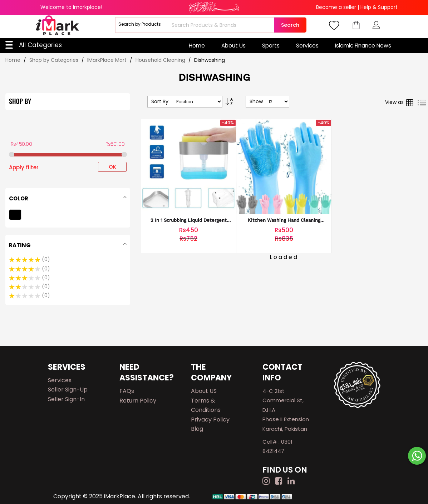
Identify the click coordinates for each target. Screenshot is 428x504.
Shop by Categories (55, 60)
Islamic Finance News (363, 46)
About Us (233, 46)
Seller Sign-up (68, 390)
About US (204, 391)
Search (290, 25)
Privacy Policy (210, 420)
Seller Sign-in (66, 399)
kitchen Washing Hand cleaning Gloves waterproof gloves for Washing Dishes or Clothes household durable (284, 221)
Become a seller (336, 7)
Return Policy (138, 401)
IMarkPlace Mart (108, 60)
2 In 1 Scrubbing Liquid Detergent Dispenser (189, 221)
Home (197, 46)
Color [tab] (19, 198)
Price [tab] (17, 128)
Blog (197, 429)
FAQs (127, 391)
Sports (271, 46)
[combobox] (222, 25)
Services (307, 46)
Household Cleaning (161, 60)
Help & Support (379, 7)
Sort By (160, 102)
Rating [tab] (20, 245)
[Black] (16, 216)
